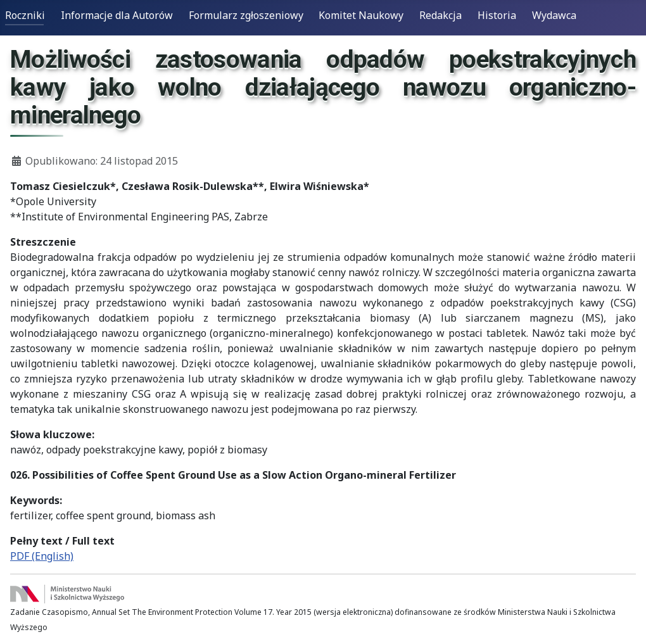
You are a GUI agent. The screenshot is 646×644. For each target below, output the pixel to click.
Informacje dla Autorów (117, 15)
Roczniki (25, 15)
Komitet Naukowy (361, 15)
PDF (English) (42, 556)
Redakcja (440, 15)
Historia (497, 15)
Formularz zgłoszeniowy (246, 15)
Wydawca (554, 15)
